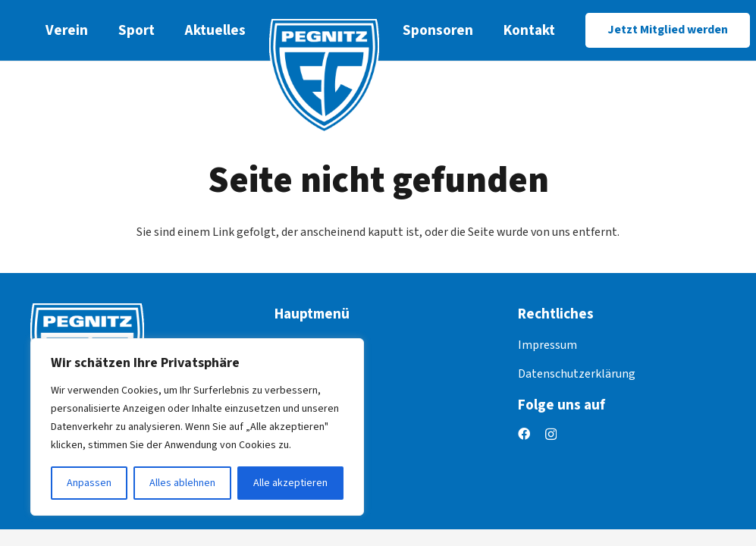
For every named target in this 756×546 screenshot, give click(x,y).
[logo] (324, 76)
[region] (197, 427)
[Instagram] (551, 435)
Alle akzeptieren (290, 483)
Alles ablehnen (182, 483)
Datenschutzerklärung (577, 374)
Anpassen (89, 483)
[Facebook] (524, 434)
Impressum (547, 345)
